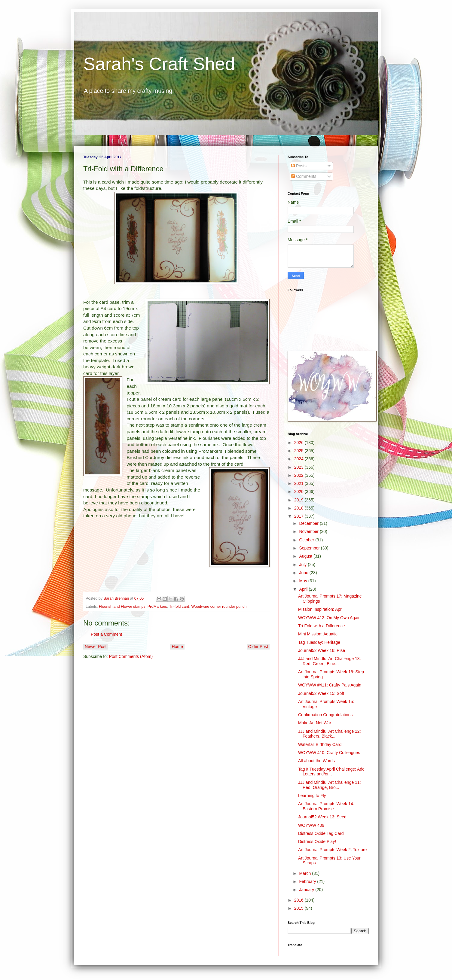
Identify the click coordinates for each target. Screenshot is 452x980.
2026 (299, 443)
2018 (299, 508)
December (309, 523)
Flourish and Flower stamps (122, 607)
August (306, 556)
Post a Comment (106, 634)
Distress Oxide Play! (317, 842)
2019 (299, 500)
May (304, 581)
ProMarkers (157, 607)
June (304, 573)
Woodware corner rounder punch (219, 607)
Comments (304, 176)
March (305, 873)
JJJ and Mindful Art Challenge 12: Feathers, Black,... (330, 734)
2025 (299, 451)
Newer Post (96, 647)
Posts (299, 166)
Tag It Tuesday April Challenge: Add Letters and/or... (331, 772)
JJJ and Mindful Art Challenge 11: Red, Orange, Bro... (330, 785)
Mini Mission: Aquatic (318, 634)
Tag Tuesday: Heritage (319, 642)
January (307, 890)
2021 (299, 483)
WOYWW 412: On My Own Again (329, 618)
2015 (299, 908)
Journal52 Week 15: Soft (321, 693)
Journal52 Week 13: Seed (322, 817)
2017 (299, 516)
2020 (299, 492)
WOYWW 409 (311, 825)
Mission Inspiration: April (321, 609)
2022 (299, 475)
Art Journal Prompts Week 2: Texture (332, 850)
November (309, 531)
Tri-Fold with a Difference (322, 626)
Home (177, 647)
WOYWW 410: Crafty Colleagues (329, 753)
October (307, 540)
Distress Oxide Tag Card (321, 833)
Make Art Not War (315, 723)
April (304, 589)
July (303, 565)
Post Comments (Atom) (131, 656)
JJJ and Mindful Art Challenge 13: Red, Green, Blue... (330, 661)
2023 (299, 467)
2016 (299, 900)
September (310, 548)
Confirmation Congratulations (325, 715)
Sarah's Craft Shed (159, 64)
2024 (299, 459)
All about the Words (316, 761)
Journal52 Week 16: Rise (322, 650)
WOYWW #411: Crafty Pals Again (330, 685)
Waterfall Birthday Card (320, 744)
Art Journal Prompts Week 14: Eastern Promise (326, 806)
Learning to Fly (312, 796)
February (308, 881)
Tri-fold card (179, 607)
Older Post (258, 647)
